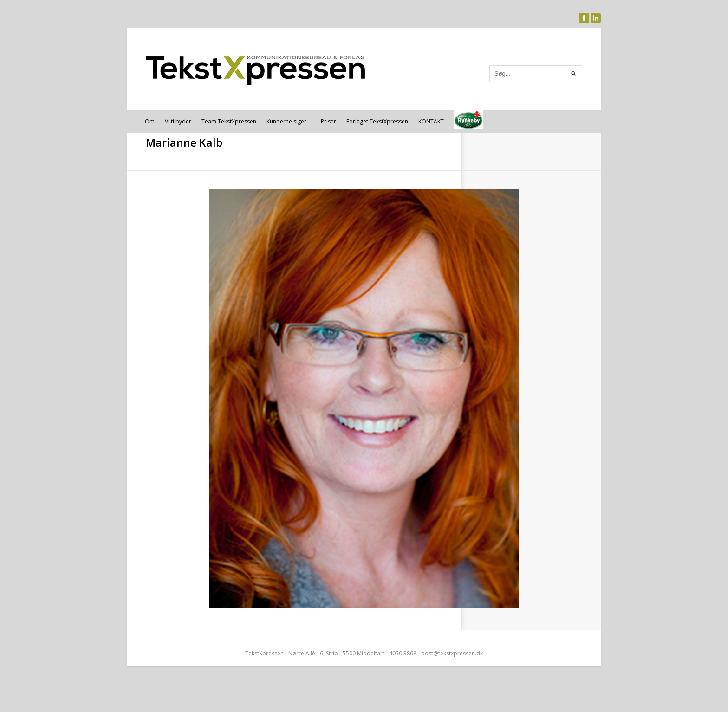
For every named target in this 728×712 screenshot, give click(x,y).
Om (150, 121)
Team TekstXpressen (229, 121)
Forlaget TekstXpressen (377, 121)
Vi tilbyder (178, 121)
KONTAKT (431, 121)
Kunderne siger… (289, 121)
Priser (328, 121)
